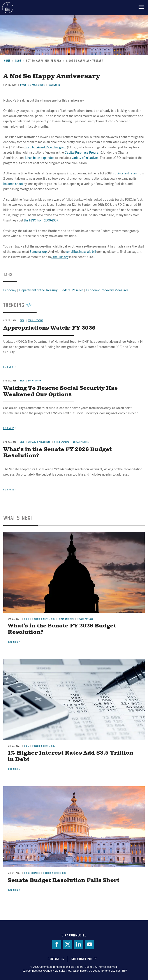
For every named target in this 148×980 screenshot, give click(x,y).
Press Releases (32, 873)
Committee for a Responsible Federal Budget (8, 8)
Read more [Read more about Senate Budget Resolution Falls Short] (13, 890)
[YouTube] (90, 945)
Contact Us (56, 959)
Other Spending (66, 619)
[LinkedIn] (79, 945)
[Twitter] (68, 945)
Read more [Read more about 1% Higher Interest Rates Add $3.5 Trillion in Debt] (13, 769)
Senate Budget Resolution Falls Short (63, 880)
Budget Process (85, 619)
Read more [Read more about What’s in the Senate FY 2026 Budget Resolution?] (13, 642)
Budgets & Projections (44, 619)
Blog (26, 619)
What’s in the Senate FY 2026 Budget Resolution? (62, 629)
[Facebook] (57, 945)
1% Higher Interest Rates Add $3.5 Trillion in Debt (70, 756)
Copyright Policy (84, 959)
